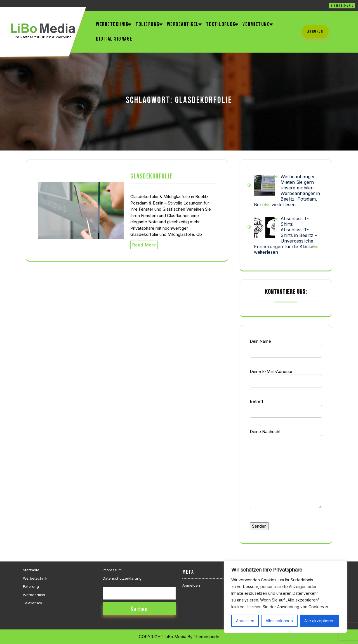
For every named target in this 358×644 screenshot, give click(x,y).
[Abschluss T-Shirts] (264, 227)
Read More (144, 245)
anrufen (315, 31)
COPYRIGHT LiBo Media (162, 637)
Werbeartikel (183, 24)
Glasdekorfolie (151, 176)
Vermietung (256, 24)
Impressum (112, 570)
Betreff (286, 406)
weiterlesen (284, 205)
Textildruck (221, 24)
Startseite (31, 570)
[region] (285, 597)
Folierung (148, 24)
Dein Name (286, 346)
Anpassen (245, 621)
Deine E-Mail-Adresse (286, 376)
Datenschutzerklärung (122, 578)
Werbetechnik (112, 24)
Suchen (139, 609)
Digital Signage (114, 39)
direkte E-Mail (342, 6)
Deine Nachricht (286, 472)
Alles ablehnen (279, 621)
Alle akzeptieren (319, 621)
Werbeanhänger (298, 177)
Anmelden (191, 585)
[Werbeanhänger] (264, 185)
